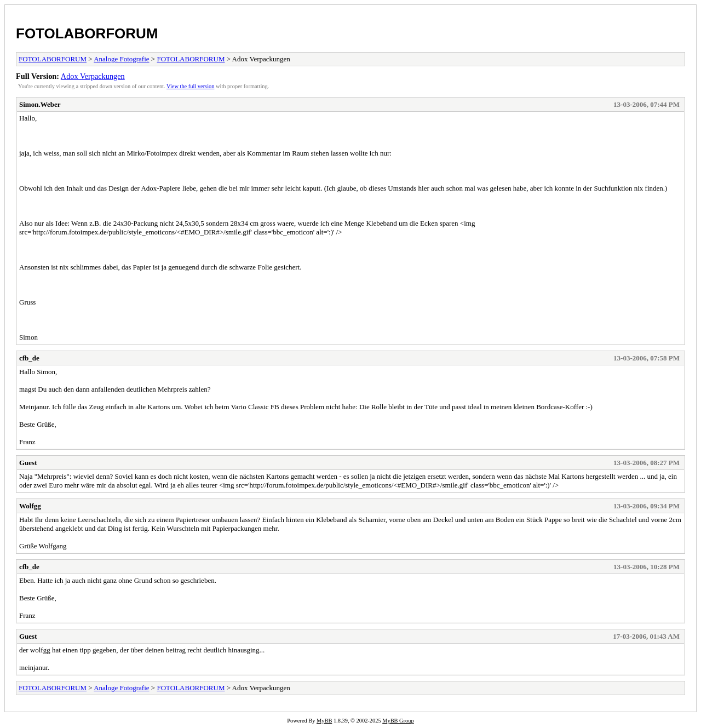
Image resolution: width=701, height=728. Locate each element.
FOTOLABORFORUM (87, 33)
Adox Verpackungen (93, 76)
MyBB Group (398, 721)
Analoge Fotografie (121, 59)
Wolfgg (30, 506)
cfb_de (29, 358)
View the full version (190, 86)
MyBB (324, 721)
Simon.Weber (40, 104)
